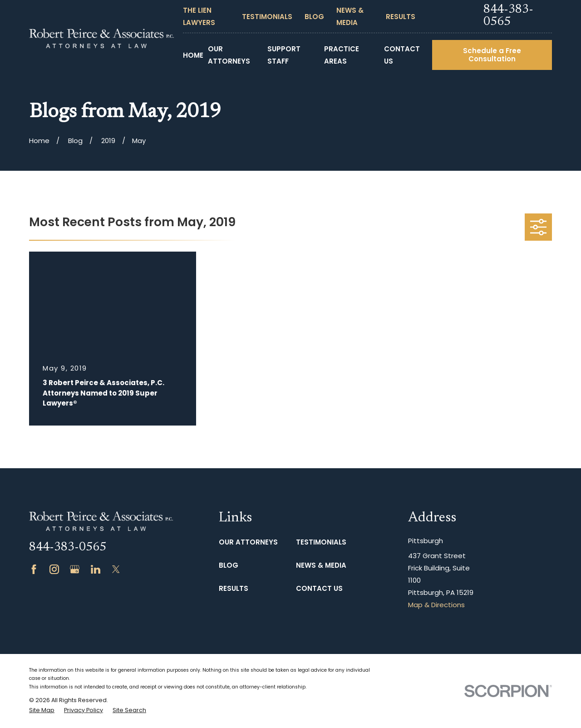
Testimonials (267, 17)
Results (401, 17)
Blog (314, 17)
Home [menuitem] (193, 55)
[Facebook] (34, 569)
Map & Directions (436, 605)
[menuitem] (42, 711)
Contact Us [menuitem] (402, 55)
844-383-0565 (508, 16)
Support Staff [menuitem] (284, 55)
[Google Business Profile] (75, 569)
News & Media (321, 565)
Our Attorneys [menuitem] (229, 55)
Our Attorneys (248, 542)
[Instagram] (54, 569)
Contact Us (319, 588)
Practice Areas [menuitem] (342, 55)
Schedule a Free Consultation (492, 55)
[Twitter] (116, 569)
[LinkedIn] (96, 569)
